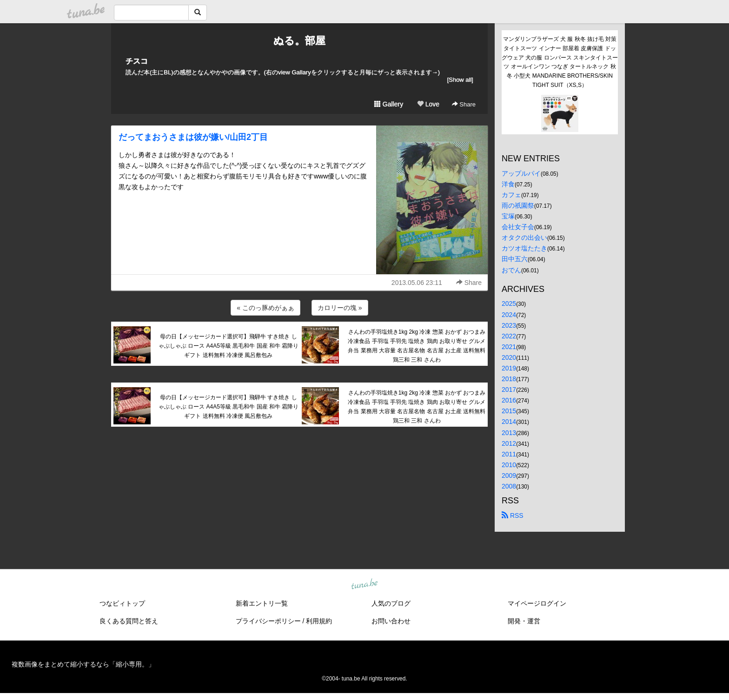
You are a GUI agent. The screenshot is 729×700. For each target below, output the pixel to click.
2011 (509, 454)
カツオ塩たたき (524, 248)
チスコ (137, 61)
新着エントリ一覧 (262, 603)
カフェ (511, 195)
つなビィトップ (122, 603)
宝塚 (508, 216)
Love (428, 104)
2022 (509, 336)
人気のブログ (391, 603)
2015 (509, 411)
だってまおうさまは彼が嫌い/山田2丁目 (193, 137)
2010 (509, 465)
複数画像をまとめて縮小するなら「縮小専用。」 (83, 664)
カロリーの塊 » (340, 308)
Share (464, 104)
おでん (511, 270)
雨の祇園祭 (518, 205)
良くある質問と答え (129, 621)
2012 (509, 443)
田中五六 (515, 259)
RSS (513, 515)
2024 (509, 315)
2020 (509, 357)
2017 (509, 390)
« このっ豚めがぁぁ (265, 308)
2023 (509, 325)
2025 (509, 304)
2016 (509, 400)
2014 (509, 422)
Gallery (389, 104)
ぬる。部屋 (299, 41)
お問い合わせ (391, 621)
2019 (509, 368)
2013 (509, 433)
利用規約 (319, 621)
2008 (509, 486)
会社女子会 (518, 227)
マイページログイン (537, 603)
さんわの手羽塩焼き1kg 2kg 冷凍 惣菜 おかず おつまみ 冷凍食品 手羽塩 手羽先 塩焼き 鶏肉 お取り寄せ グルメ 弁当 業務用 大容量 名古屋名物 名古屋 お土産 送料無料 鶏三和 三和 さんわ (417, 346)
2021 (509, 347)
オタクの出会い (524, 238)
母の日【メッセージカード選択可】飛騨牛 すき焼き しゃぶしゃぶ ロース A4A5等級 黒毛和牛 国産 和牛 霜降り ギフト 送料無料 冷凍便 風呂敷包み (229, 346)
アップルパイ (521, 173)
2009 (509, 475)
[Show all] (460, 80)
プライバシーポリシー (268, 621)
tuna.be (364, 585)
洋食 (508, 184)
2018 (509, 379)
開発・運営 (524, 621)
